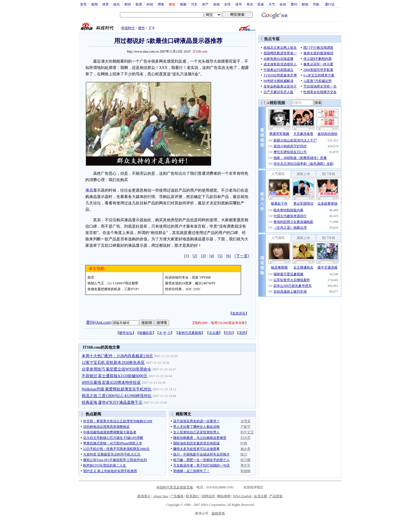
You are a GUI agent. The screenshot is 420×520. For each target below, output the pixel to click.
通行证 (330, 4)
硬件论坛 (126, 333)
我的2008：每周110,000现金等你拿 (220, 323)
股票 (139, 4)
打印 (229, 333)
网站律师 (224, 496)
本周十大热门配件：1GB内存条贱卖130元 (117, 356)
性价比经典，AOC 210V (183, 289)
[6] (229, 256)
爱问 (294, 4)
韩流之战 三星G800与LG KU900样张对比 (117, 396)
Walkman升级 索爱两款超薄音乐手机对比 (117, 389)
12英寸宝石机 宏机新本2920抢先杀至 (113, 363)
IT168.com (200, 52)
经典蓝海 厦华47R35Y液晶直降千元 (112, 402)
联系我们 (193, 496)
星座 (261, 4)
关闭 (242, 333)
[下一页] (242, 256)
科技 (150, 4)
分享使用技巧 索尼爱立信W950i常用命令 (117, 369)
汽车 (194, 4)
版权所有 (218, 513)
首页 (83, 4)
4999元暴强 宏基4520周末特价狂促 (111, 383)
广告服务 (177, 496)
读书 (239, 4)
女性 (227, 4)
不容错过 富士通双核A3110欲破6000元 (115, 376)
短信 (283, 4)
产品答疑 (276, 496)
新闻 (94, 4)
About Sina (160, 496)
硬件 (142, 28)
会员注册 (260, 496)
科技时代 (128, 28)
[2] (195, 256)
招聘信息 (208, 496)
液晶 (89, 190)
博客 (161, 4)
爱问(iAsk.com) (99, 322)
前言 (91, 277)
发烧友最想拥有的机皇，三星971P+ (113, 289)
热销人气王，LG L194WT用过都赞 (113, 283)
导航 (316, 4)
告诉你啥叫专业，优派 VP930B (188, 277)
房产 (205, 4)
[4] (212, 256)
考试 (250, 4)
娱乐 (117, 4)
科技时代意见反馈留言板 (175, 487)
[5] (220, 256)
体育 (106, 4)
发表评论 (239, 313)
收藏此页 (146, 333)
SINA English (242, 496)
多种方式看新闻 (190, 333)
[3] (203, 256)
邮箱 (305, 4)
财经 (128, 4)
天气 (272, 4)
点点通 (214, 333)
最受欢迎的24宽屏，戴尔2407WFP (190, 283)
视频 (183, 4)
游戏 (216, 4)
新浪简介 (144, 496)
